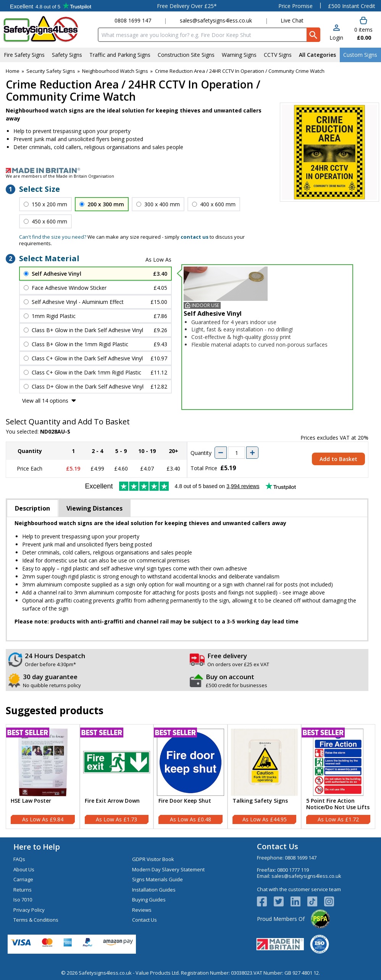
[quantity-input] (237, 453)
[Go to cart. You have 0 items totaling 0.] (363, 29)
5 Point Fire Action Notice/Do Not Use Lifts (338, 804)
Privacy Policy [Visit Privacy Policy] (29, 910)
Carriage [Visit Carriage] (23, 879)
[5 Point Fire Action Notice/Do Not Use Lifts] (338, 777)
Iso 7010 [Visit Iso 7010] (23, 900)
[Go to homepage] (48, 29)
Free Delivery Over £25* (187, 6)
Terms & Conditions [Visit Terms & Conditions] (36, 920)
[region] (43, 762)
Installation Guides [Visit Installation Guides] (154, 890)
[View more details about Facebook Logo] (265, 901)
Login (336, 38)
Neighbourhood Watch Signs (115, 71)
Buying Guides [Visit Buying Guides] (149, 900)
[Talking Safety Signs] (265, 777)
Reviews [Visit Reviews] (142, 910)
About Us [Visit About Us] (24, 869)
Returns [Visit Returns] (23, 890)
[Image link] (190, 170)
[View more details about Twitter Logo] (282, 901)
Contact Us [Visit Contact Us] (144, 920)
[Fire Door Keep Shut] (190, 777)
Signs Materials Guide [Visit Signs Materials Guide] (157, 879)
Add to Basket (338, 459)
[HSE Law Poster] (43, 777)
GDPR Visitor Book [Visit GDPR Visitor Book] (153, 859)
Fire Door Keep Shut (185, 801)
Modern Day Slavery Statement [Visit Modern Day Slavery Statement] (168, 869)
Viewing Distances (94, 508)
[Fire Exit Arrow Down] (117, 777)
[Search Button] (313, 35)
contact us (195, 237)
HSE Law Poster (31, 801)
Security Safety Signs (51, 71)
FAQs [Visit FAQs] (19, 859)
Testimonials (51, 6)
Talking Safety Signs (260, 801)
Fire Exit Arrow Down (112, 801)
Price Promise (295, 6)
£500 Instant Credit (352, 6)
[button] (336, 33)
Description (32, 508)
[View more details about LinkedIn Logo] (299, 901)
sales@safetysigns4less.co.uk (216, 20)
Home (13, 71)
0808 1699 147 (133, 20)
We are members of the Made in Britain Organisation (60, 176)
